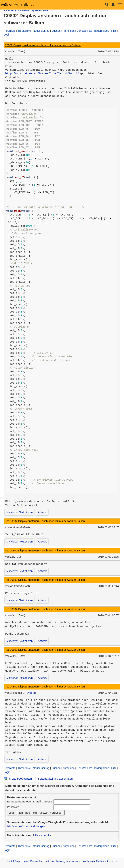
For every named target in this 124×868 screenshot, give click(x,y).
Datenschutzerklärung (42, 861)
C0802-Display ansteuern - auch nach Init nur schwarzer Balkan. (43, 45)
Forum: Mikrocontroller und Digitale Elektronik (26, 10)
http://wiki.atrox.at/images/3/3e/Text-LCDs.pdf (42, 74)
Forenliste (10, 31)
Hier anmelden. (45, 835)
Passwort (13, 807)
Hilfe (114, 31)
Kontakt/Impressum (17, 861)
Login (7, 35)
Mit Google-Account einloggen (26, 826)
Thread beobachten (18, 779)
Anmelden (69, 31)
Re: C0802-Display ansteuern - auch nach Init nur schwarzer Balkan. (45, 521)
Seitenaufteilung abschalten (53, 779)
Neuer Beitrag (41, 31)
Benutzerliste (84, 31)
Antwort (42, 512)
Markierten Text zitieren (20, 512)
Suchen (56, 31)
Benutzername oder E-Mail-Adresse (29, 801)
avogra (31, 693)
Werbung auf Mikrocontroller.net (100, 861)
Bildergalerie (102, 31)
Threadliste (24, 31)
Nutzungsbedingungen (68, 861)
